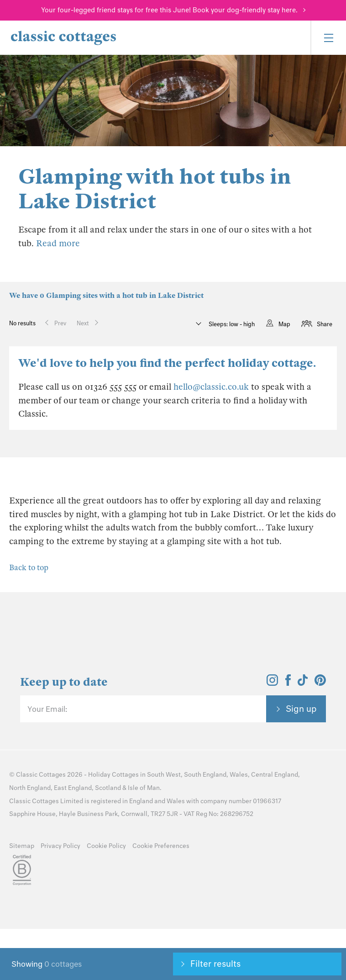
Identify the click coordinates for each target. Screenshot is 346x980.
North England (30, 788)
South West (164, 775)
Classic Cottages (41, 775)
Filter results (215, 964)
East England (73, 788)
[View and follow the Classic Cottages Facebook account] (288, 683)
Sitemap (22, 846)
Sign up (301, 709)
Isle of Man (144, 788)
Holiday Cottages (113, 775)
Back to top (29, 568)
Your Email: (47, 709)
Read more (58, 243)
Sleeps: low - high (231, 324)
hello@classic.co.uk (211, 387)
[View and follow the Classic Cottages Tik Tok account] (303, 683)
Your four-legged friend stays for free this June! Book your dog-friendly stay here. (169, 10)
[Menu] (328, 38)
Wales (239, 775)
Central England (275, 775)
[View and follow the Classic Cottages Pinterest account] (320, 683)
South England (205, 775)
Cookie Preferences (161, 846)
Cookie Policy (106, 846)
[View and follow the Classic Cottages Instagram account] (272, 683)
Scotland (108, 788)
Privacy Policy (60, 846)
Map (284, 324)
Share (325, 324)
